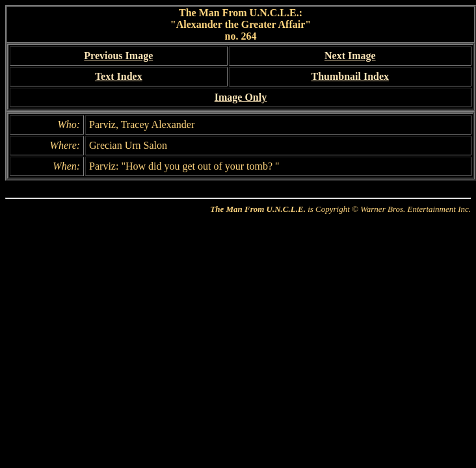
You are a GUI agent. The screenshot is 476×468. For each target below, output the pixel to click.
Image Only (241, 97)
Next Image (350, 56)
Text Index (119, 76)
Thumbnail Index (350, 76)
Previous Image (118, 56)
